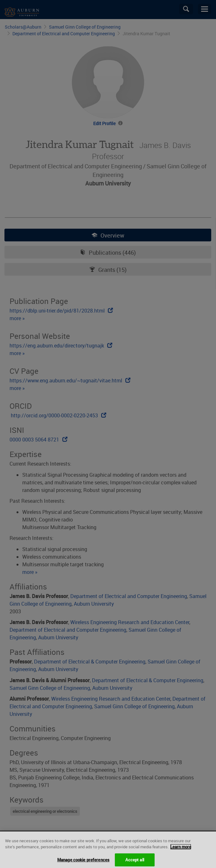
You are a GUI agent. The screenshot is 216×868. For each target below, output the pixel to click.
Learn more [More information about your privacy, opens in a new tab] (181, 851)
